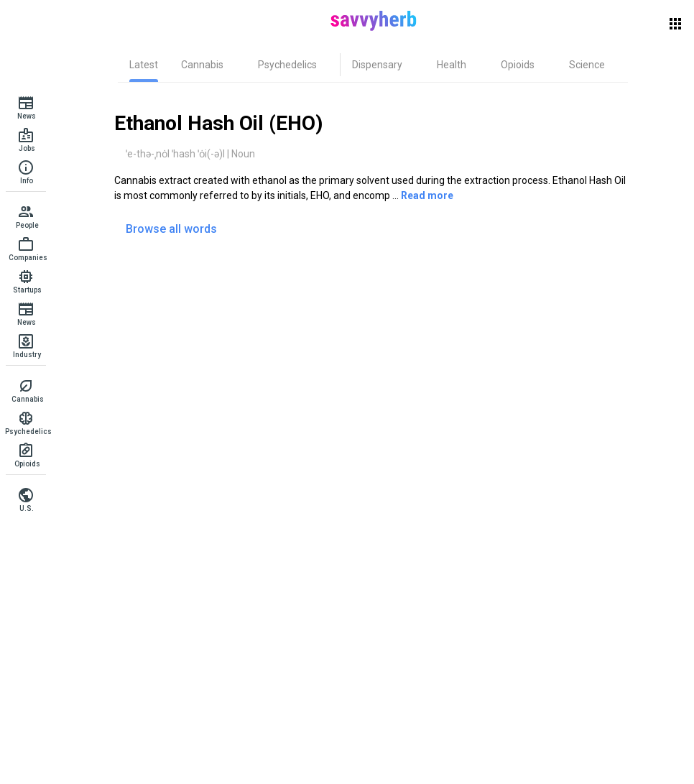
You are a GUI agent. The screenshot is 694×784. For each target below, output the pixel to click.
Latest (144, 65)
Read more (427, 195)
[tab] (144, 65)
